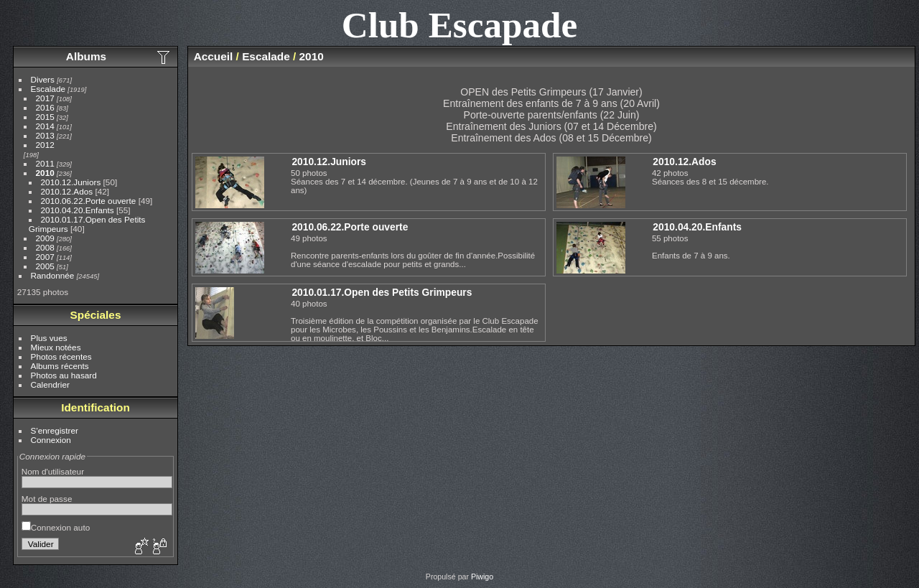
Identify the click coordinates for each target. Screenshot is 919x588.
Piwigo (482, 577)
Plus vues (49, 338)
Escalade (48, 89)
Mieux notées (56, 347)
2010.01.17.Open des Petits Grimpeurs (382, 292)
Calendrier (50, 384)
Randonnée (53, 275)
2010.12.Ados (67, 191)
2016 (45, 107)
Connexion (51, 440)
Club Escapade (460, 25)
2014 (45, 126)
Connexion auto (56, 527)
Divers (43, 79)
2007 (45, 257)
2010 (45, 173)
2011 (45, 163)
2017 (45, 98)
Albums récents (60, 366)
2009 (45, 238)
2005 (45, 266)
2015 (45, 117)
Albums (86, 56)
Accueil (214, 56)
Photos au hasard (64, 375)
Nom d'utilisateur (53, 471)
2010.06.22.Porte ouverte (89, 201)
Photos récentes (61, 356)
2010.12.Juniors (71, 182)
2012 (45, 145)
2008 (45, 247)
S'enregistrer (55, 430)
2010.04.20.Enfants (78, 210)
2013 (45, 135)
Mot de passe (47, 499)
